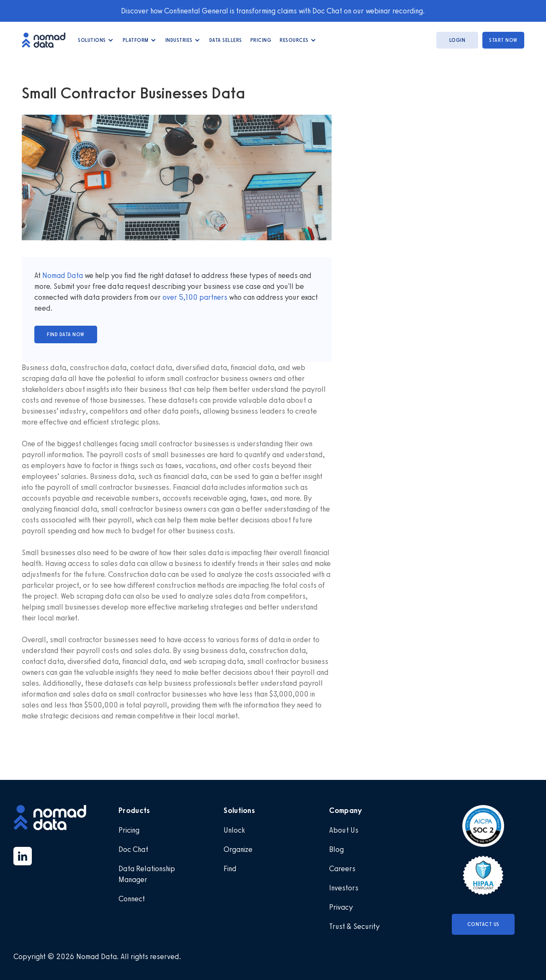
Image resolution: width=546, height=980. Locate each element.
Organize (238, 849)
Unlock (234, 830)
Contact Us (483, 924)
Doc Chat (133, 849)
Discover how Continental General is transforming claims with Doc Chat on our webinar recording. (273, 11)
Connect (132, 899)
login (457, 40)
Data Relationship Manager (147, 874)
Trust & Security (354, 926)
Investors (344, 888)
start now (503, 40)
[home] (48, 40)
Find (230, 869)
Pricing (261, 40)
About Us (344, 830)
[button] (96, 40)
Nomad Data (63, 275)
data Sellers (226, 40)
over (171, 297)
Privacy (341, 907)
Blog (336, 849)
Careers (342, 869)
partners (212, 297)
